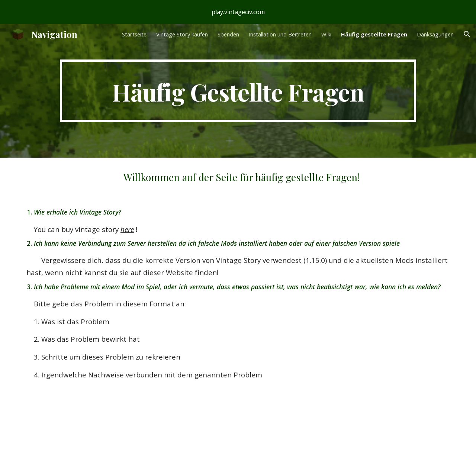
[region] (238, 12)
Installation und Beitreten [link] (280, 34)
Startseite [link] (134, 34)
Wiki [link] (326, 34)
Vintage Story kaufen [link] (182, 34)
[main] (238, 91)
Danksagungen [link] (435, 34)
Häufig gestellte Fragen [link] (374, 34)
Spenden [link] (228, 34)
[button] (467, 34)
